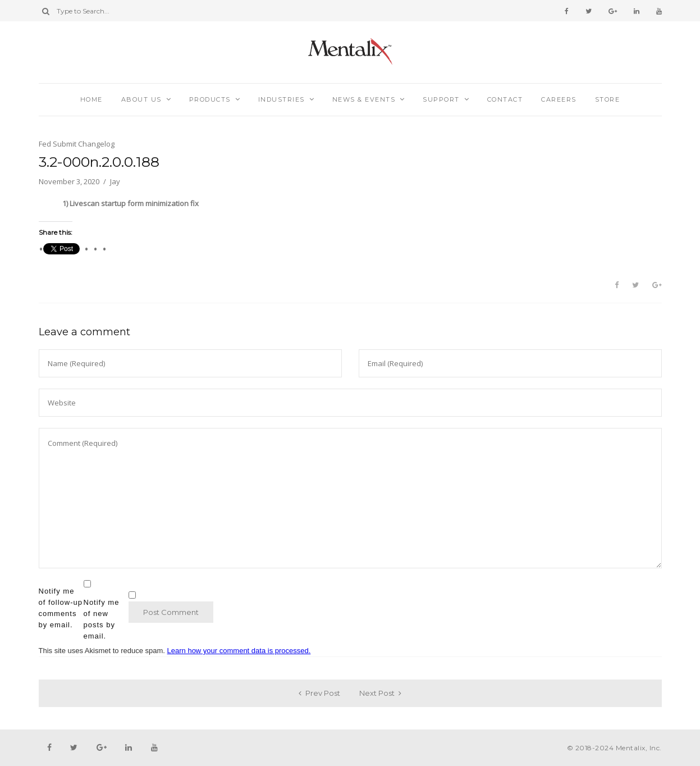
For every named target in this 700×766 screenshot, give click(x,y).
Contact (505, 99)
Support (441, 99)
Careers (559, 99)
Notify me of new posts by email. (102, 619)
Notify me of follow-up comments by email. (61, 608)
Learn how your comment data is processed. (239, 651)
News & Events (364, 99)
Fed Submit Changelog (77, 144)
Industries (282, 99)
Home (91, 99)
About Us (141, 99)
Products (210, 99)
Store (608, 99)
